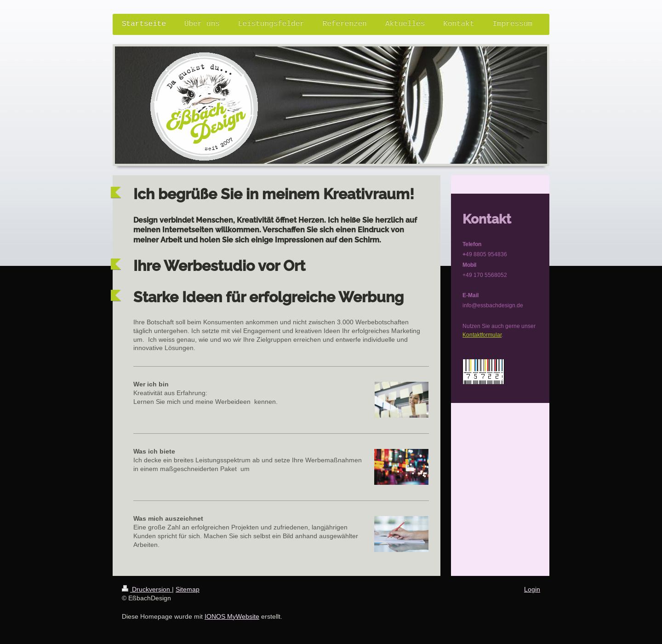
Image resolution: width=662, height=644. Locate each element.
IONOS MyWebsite (232, 616)
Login (532, 589)
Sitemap (188, 589)
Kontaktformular (482, 335)
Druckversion (147, 589)
